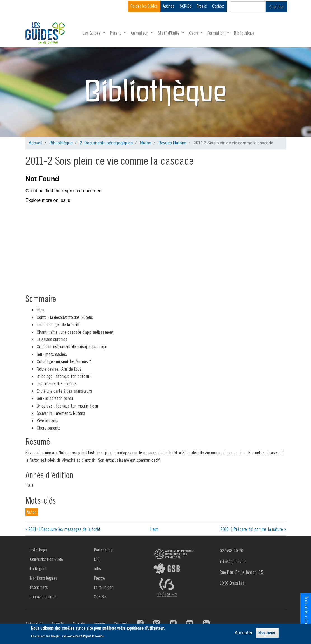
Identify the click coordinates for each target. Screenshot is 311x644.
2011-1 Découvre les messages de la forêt (63, 529)
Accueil (36, 143)
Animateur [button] (140, 33)
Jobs (98, 569)
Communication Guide (46, 559)
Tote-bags (39, 550)
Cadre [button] (194, 33)
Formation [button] (217, 33)
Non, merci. (267, 633)
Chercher (276, 7)
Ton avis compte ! (44, 597)
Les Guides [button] (92, 33)
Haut (154, 529)
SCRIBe (186, 6)
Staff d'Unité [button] (169, 33)
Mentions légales (44, 578)
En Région (38, 569)
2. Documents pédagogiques (106, 143)
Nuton (146, 143)
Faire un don (104, 587)
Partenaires (103, 550)
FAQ (97, 559)
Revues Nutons (172, 143)
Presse (202, 6)
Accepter (244, 633)
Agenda (169, 6)
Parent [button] (116, 33)
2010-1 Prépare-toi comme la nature (253, 529)
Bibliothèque (244, 33)
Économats (39, 587)
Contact (218, 6)
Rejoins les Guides (144, 6)
